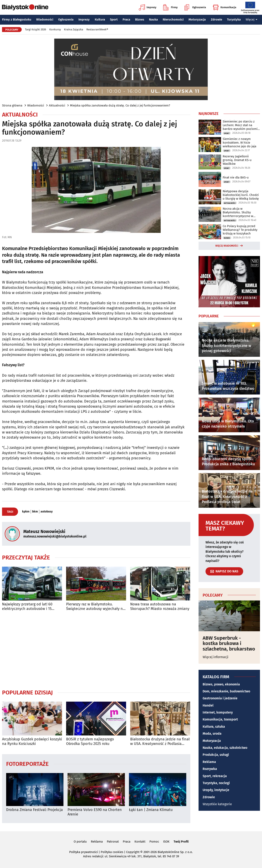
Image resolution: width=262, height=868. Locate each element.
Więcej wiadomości (227, 246)
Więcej (252, 19)
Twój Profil (181, 842)
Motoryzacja (197, 19)
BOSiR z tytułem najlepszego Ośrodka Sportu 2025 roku (90, 742)
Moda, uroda (212, 734)
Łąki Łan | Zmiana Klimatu (151, 810)
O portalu (80, 842)
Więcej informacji (216, 657)
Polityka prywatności (84, 852)
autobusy (47, 512)
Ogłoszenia (195, 7)
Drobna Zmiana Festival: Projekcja (34, 810)
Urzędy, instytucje (216, 790)
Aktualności (57, 105)
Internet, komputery (218, 712)
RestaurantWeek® (97, 29)
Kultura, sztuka (214, 727)
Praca (126, 19)
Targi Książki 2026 (36, 29)
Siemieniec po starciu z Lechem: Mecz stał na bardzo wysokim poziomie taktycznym (241, 125)
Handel (208, 705)
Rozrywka (210, 769)
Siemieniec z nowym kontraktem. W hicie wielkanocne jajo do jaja (239, 143)
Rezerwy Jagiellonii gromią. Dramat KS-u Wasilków (237, 160)
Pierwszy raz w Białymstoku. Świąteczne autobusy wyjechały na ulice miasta (95, 607)
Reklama (209, 762)
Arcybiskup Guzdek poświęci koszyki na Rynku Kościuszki (32, 742)
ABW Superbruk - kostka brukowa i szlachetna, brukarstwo (229, 643)
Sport (114, 19)
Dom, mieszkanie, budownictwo (226, 691)
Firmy (170, 7)
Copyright (133, 852)
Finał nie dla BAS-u (236, 177)
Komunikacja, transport (220, 719)
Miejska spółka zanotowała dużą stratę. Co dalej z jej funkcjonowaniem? (120, 105)
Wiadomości (45, 19)
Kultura (100, 19)
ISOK (166, 842)
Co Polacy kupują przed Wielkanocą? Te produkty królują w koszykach (240, 230)
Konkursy (55, 29)
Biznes (140, 19)
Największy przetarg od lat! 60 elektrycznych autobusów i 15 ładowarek (27, 607)
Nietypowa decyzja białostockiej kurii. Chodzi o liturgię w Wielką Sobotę (241, 195)
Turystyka (234, 19)
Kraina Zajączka (74, 29)
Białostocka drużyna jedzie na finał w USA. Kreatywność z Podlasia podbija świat (160, 742)
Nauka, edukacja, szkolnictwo (225, 748)
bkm (35, 512)
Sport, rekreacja (215, 776)
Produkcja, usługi (216, 755)
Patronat (113, 842)
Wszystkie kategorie (217, 804)
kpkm (26, 512)
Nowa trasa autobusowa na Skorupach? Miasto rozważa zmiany (160, 607)
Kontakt (140, 842)
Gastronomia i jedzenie (220, 698)
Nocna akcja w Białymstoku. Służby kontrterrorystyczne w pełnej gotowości (238, 212)
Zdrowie (216, 19)
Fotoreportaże (27, 764)
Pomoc (154, 842)
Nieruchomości (173, 19)
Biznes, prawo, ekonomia (221, 684)
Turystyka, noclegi (216, 783)
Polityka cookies (112, 852)
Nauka (153, 19)
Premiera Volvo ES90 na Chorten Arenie (95, 812)
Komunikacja (224, 7)
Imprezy (148, 7)
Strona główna (12, 105)
